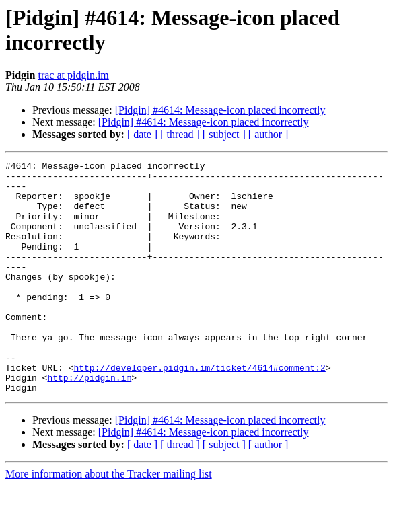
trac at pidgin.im (73, 75)
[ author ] (269, 134)
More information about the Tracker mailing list (109, 520)
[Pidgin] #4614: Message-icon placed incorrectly (220, 110)
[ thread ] (180, 134)
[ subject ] (224, 134)
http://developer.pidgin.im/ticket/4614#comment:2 (199, 410)
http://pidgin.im (89, 422)
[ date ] (142, 134)
